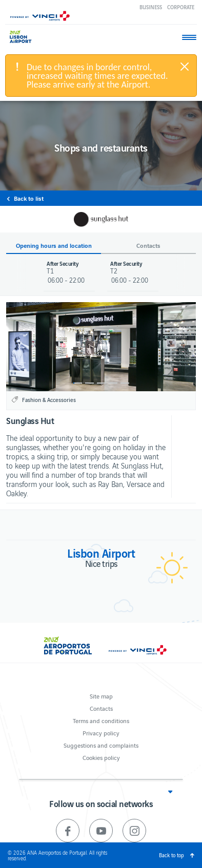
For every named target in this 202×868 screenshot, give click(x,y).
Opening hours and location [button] (54, 246)
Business (151, 7)
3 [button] (101, 383)
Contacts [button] (148, 246)
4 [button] (113, 383)
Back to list (29, 198)
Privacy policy (101, 733)
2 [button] (89, 383)
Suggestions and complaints (101, 745)
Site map (101, 696)
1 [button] (78, 383)
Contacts (101, 708)
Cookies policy (101, 757)
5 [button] (125, 383)
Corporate (181, 7)
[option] (101, 347)
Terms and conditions (101, 720)
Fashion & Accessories (49, 399)
